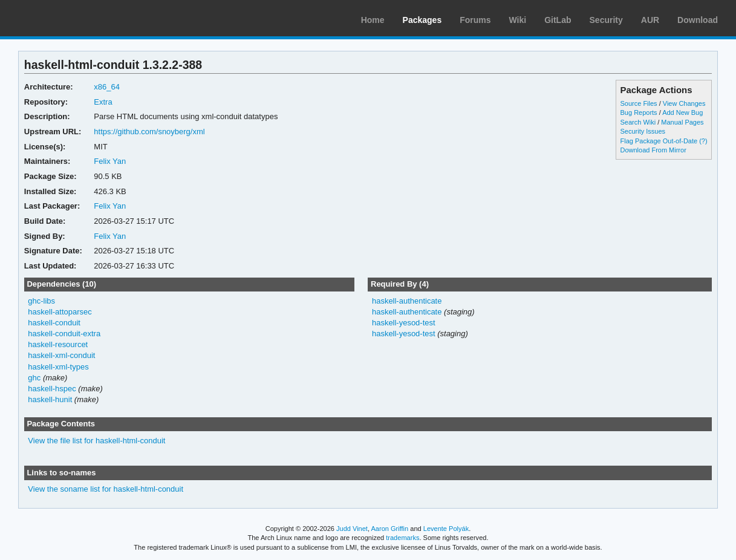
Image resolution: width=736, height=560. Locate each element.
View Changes (684, 103)
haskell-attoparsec (60, 312)
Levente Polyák (446, 529)
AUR (650, 20)
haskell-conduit (54, 323)
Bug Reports (639, 112)
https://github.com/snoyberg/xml (149, 132)
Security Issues (643, 131)
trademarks (402, 538)
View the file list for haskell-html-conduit (96, 441)
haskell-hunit (50, 399)
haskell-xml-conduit (61, 355)
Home (373, 20)
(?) (703, 141)
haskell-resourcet (58, 344)
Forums (475, 20)
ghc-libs (41, 301)
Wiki (518, 20)
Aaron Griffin (389, 529)
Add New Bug (682, 112)
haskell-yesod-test (404, 323)
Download (698, 20)
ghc (34, 378)
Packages (422, 20)
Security (606, 20)
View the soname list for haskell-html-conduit (106, 489)
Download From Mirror (653, 150)
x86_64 (107, 87)
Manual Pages (682, 122)
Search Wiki (638, 122)
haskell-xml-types (58, 367)
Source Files (639, 103)
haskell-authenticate (407, 301)
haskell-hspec (52, 389)
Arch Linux (67, 18)
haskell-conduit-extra (64, 334)
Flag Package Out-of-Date (659, 141)
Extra (103, 102)
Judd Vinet (352, 529)
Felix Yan (110, 161)
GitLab (558, 20)
